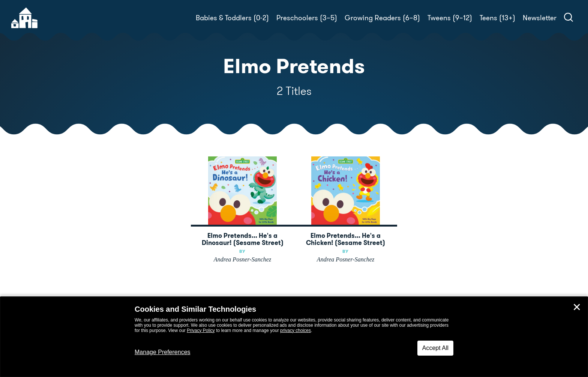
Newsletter (540, 18)
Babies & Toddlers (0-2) (232, 18)
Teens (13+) (497, 18)
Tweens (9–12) (450, 18)
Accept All (435, 348)
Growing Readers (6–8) (382, 18)
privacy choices (295, 330)
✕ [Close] (577, 307)
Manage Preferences (163, 352)
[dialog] (294, 337)
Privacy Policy (201, 330)
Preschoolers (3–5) (307, 18)
